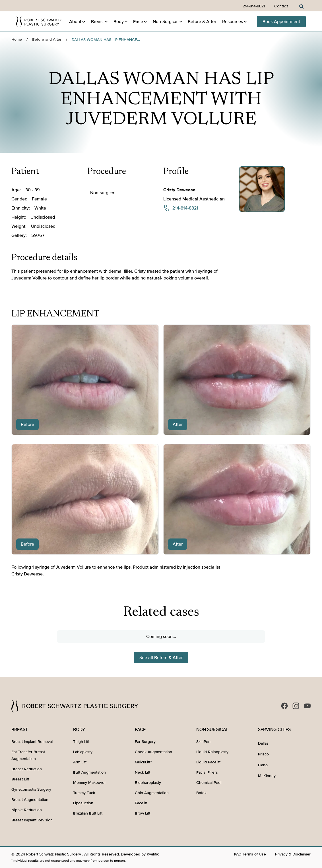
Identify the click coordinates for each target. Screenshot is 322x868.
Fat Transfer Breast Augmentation (28, 755)
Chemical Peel (209, 783)
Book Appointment (281, 22)
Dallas (263, 743)
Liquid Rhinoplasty (212, 752)
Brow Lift (143, 813)
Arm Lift (80, 762)
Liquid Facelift (208, 762)
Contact (281, 6)
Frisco (263, 754)
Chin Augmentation (152, 793)
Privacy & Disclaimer (293, 854)
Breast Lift (20, 779)
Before (202, 22)
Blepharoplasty (148, 783)
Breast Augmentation (30, 800)
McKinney (267, 776)
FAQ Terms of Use (250, 854)
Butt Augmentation (89, 772)
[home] (39, 22)
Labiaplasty (83, 752)
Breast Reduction (27, 769)
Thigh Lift (81, 742)
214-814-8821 (254, 6)
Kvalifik (153, 854)
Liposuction (83, 803)
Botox (201, 793)
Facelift (141, 803)
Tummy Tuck (84, 793)
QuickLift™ (143, 762)
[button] (78, 22)
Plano (263, 765)
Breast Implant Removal (32, 742)
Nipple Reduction (27, 810)
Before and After (47, 39)
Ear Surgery (145, 742)
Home (17, 39)
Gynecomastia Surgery (31, 789)
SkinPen (203, 742)
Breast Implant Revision (32, 820)
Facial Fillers (207, 772)
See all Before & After (161, 658)
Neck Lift (143, 772)
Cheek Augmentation (153, 752)
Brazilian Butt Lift (88, 813)
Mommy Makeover (89, 783)
